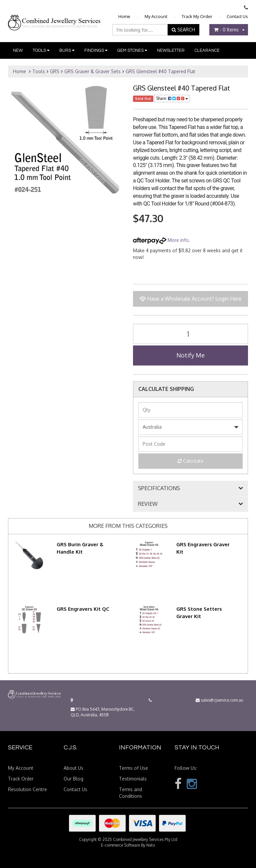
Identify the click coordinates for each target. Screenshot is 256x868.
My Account (156, 16)
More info (161, 240)
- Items (226, 30)
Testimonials (133, 779)
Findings (96, 50)
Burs (67, 50)
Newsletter (171, 50)
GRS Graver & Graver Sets (92, 71)
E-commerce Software (120, 845)
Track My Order (197, 16)
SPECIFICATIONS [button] (159, 488)
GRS (55, 71)
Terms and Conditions (130, 793)
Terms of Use (133, 768)
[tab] (190, 488)
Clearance (207, 50)
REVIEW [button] (148, 504)
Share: (172, 98)
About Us (73, 768)
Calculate (190, 461)
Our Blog (73, 779)
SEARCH (183, 30)
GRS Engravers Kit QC (83, 609)
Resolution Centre (27, 789)
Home (124, 16)
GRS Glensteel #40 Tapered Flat (160, 71)
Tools (41, 50)
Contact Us (237, 16)
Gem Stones (132, 50)
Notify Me (190, 355)
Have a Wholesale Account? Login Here (191, 299)
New (18, 50)
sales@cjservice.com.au (219, 700)
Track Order (21, 779)
